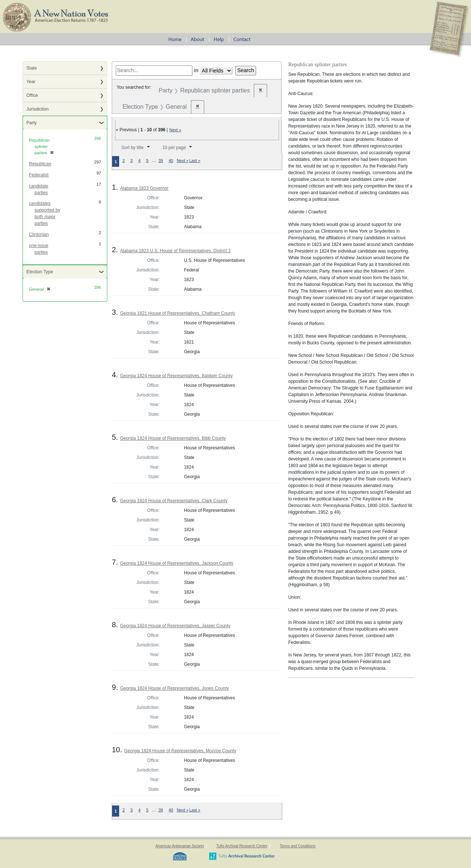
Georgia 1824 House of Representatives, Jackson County (176, 563)
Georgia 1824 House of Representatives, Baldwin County (176, 376)
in (196, 70)
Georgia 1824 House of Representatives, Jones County (174, 688)
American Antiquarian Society (180, 846)
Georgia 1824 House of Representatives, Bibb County (173, 438)
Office (32, 95)
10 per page (174, 148)
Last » (195, 161)
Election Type (40, 272)
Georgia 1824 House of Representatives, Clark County (174, 501)
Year (31, 82)
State (31, 68)
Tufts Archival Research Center (242, 846)
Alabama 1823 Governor (144, 188)
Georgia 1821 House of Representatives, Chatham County (177, 313)
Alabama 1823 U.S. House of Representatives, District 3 (175, 251)
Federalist (39, 175)
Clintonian (39, 234)
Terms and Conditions (298, 846)
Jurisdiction (37, 109)
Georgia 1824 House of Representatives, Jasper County (175, 626)
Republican (40, 164)
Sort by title (132, 148)
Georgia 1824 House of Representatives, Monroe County (180, 751)
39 (161, 161)
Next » (175, 130)
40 (171, 161)
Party (31, 123)
